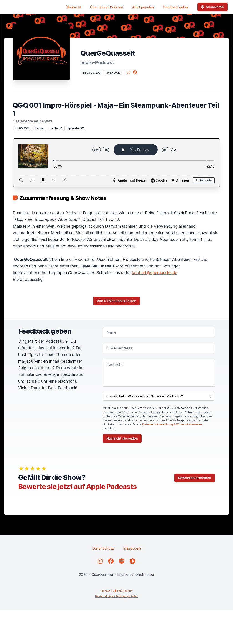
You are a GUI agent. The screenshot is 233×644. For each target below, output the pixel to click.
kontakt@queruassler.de (155, 273)
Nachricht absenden (122, 438)
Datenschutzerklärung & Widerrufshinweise (172, 424)
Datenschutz (103, 548)
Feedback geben (176, 7)
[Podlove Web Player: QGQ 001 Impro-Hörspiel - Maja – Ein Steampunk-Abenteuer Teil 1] (116, 163)
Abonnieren (212, 7)
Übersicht (73, 7)
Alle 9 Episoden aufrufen (116, 301)
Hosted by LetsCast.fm (117, 591)
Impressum (132, 548)
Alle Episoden (143, 7)
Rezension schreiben (195, 478)
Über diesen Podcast (107, 7)
